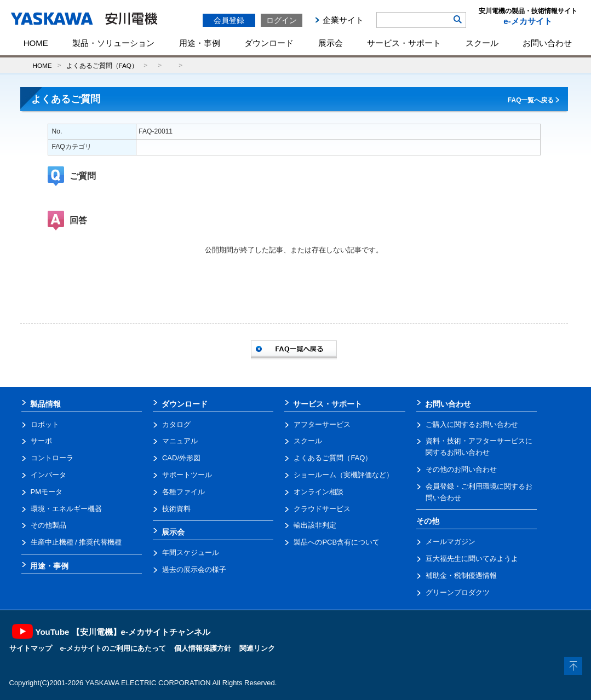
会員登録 (229, 20)
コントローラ (52, 458)
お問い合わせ (547, 43)
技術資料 (176, 509)
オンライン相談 (319, 492)
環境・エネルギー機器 (66, 509)
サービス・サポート (404, 43)
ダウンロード (269, 43)
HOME (36, 43)
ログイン (282, 20)
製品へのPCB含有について (337, 542)
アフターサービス (322, 424)
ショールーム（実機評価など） (343, 475)
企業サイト (343, 20)
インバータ (48, 475)
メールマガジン (451, 542)
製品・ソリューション (113, 43)
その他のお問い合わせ (461, 469)
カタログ (176, 424)
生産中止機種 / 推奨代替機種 (76, 542)
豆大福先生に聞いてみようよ (472, 559)
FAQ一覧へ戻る (531, 100)
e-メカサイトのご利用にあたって (113, 648)
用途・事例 (200, 43)
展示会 (331, 43)
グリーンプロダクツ (458, 592)
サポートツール (187, 475)
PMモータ (47, 492)
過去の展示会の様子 (194, 569)
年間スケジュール (191, 553)
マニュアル (180, 441)
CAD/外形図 (181, 458)
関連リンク (257, 648)
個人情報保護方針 (203, 648)
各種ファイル (183, 492)
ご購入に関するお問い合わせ (472, 424)
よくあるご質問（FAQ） (102, 65)
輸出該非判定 (315, 525)
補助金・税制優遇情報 (461, 575)
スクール (482, 43)
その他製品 (48, 525)
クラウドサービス (322, 509)
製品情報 (45, 404)
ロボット (45, 424)
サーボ (41, 441)
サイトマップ (31, 648)
